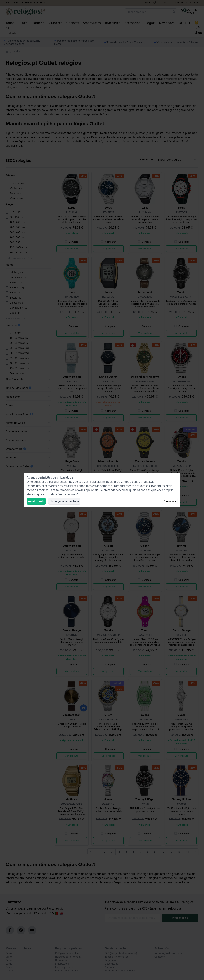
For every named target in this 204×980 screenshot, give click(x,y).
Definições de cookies (64, 501)
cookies (84, 482)
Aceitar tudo (36, 501)
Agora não (170, 501)
